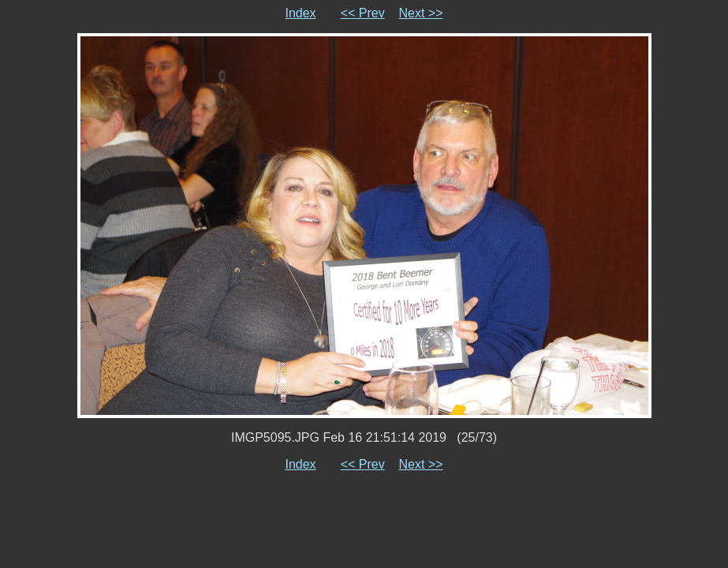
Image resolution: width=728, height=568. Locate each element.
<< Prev (363, 13)
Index (300, 13)
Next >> (421, 13)
